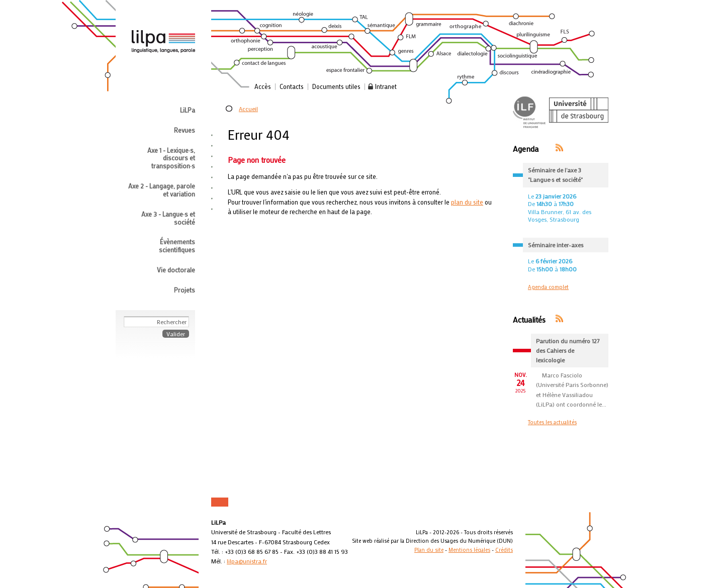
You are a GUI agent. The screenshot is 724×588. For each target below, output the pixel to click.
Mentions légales (469, 550)
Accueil (248, 109)
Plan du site (429, 550)
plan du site (467, 202)
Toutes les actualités (552, 422)
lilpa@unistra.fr (247, 561)
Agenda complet (548, 287)
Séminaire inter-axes (556, 245)
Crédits (504, 550)
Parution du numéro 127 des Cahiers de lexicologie (568, 350)
